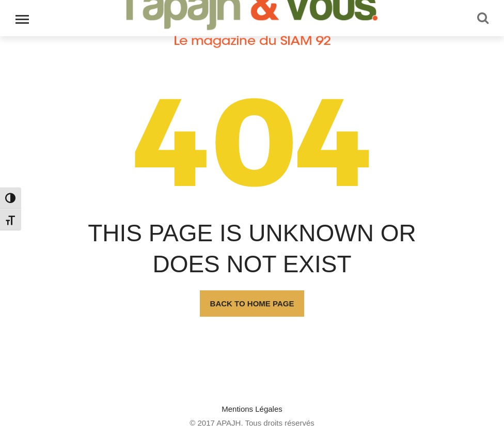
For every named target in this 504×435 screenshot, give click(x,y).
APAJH (229, 423)
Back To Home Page (252, 304)
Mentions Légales (252, 409)
